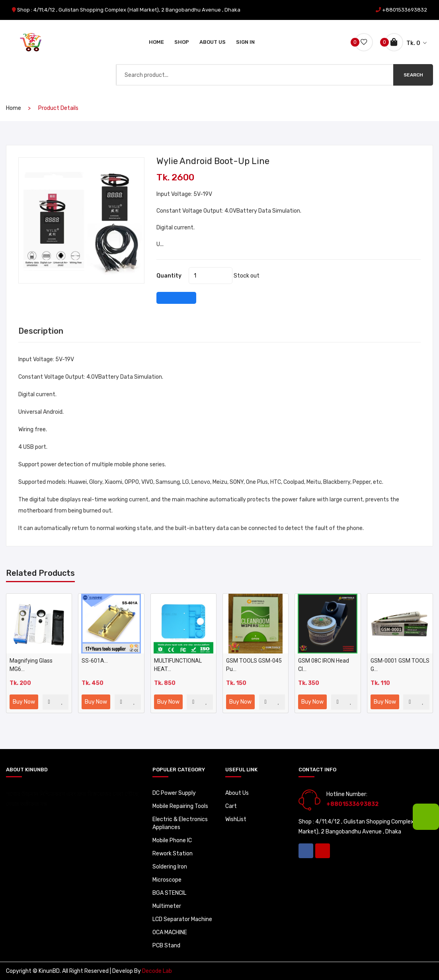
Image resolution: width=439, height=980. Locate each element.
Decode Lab (157, 971)
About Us (213, 42)
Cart (231, 806)
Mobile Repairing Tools (180, 806)
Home (156, 42)
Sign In (245, 42)
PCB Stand (166, 946)
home (14, 108)
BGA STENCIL (169, 893)
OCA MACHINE (170, 932)
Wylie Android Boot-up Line (213, 161)
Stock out (247, 276)
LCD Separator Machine (182, 919)
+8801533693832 (405, 10)
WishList (236, 819)
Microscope (167, 880)
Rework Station (173, 854)
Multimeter (167, 906)
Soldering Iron (170, 867)
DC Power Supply (174, 793)
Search (413, 75)
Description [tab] (41, 331)
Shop (182, 42)
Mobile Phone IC (172, 840)
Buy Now (24, 702)
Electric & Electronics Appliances (180, 823)
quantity (169, 276)
